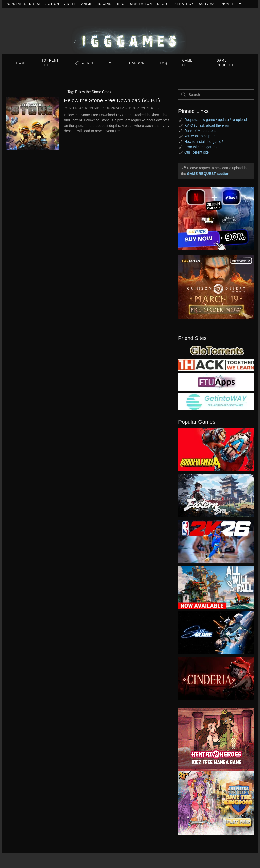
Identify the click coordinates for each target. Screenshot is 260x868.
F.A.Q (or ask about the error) (207, 125)
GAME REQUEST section (208, 174)
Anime (87, 4)
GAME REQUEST (225, 63)
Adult (70, 4)
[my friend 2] (216, 350)
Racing (105, 4)
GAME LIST (188, 63)
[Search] (216, 95)
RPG (121, 4)
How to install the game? (204, 142)
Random (137, 63)
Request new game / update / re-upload (216, 120)
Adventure (148, 108)
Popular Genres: (23, 4)
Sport (163, 4)
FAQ (164, 63)
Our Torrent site (197, 152)
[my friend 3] (216, 364)
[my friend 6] (216, 382)
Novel (228, 4)
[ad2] (213, 740)
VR (242, 4)
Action (52, 4)
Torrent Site (50, 63)
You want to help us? (201, 136)
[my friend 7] (216, 402)
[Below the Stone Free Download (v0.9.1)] (32, 123)
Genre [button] (88, 63)
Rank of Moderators (200, 131)
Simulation (141, 4)
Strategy (184, 4)
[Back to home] (130, 31)
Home (22, 63)
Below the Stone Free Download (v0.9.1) (112, 100)
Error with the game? (201, 147)
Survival (208, 4)
